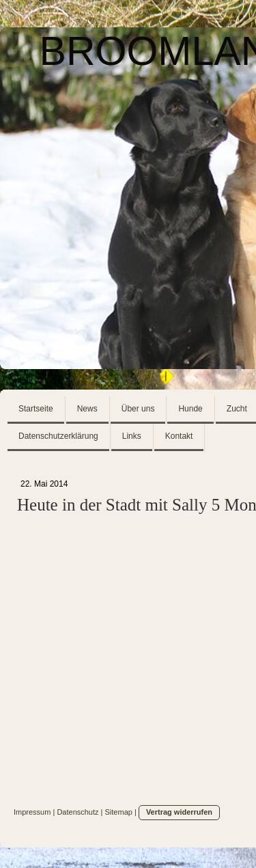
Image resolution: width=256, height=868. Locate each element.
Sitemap (119, 812)
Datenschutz (77, 812)
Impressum (32, 812)
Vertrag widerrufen (179, 812)
